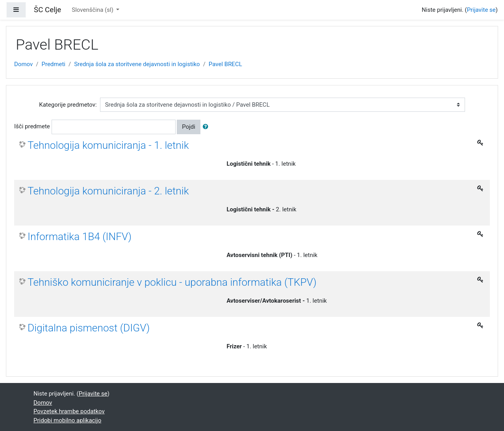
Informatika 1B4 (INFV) (80, 237)
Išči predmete (32, 126)
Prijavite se (481, 10)
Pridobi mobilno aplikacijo (67, 420)
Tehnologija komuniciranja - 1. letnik (108, 145)
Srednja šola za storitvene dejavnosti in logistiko (137, 64)
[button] (207, 127)
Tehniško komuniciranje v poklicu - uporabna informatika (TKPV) (172, 282)
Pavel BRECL (225, 64)
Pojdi (189, 127)
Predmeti (53, 64)
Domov (23, 64)
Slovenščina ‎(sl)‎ (93, 10)
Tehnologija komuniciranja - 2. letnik (108, 191)
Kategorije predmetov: (68, 105)
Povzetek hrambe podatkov (69, 411)
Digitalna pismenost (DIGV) (89, 328)
